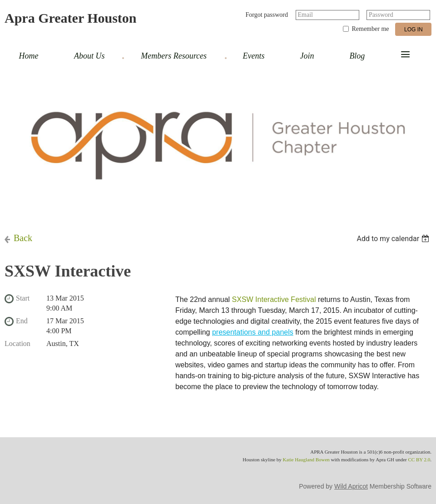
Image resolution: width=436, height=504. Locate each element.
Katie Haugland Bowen (306, 460)
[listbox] (394, 239)
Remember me (370, 29)
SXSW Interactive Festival (274, 299)
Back (23, 238)
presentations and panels (253, 332)
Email (305, 15)
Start (23, 298)
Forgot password (267, 15)
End (22, 321)
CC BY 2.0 (419, 460)
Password (381, 15)
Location (17, 343)
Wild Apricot (351, 486)
